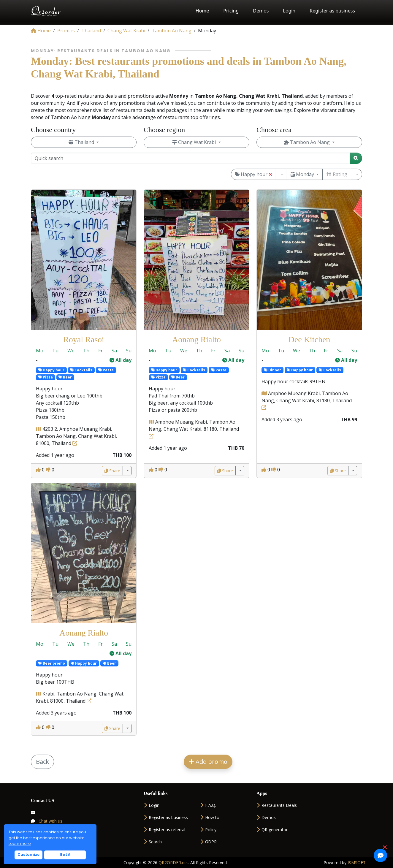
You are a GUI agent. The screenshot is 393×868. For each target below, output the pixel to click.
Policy (208, 830)
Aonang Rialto (196, 339)
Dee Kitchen (309, 339)
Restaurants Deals (277, 805)
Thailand (82, 142)
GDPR (208, 842)
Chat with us (47, 821)
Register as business (332, 11)
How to (210, 817)
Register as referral (164, 830)
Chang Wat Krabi (195, 142)
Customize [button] (28, 855)
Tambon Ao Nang (308, 142)
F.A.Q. (208, 805)
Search (153, 842)
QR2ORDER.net (173, 863)
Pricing (231, 11)
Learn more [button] (20, 844)
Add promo (208, 762)
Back (42, 762)
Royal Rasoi (84, 339)
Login (289, 11)
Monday (303, 174)
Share (112, 471)
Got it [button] (65, 855)
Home (202, 11)
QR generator (272, 830)
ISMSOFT (357, 863)
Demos (261, 11)
